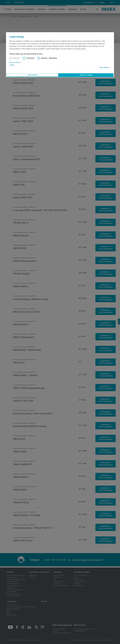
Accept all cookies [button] (86, 75)
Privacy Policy (15, 63)
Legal (11, 65)
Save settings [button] (32, 75)
